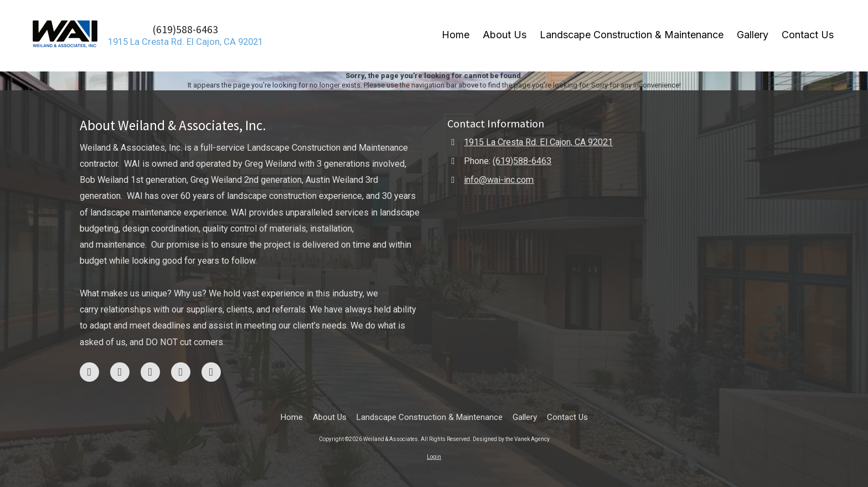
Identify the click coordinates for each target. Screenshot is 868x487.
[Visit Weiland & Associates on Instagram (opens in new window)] (120, 372)
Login (434, 457)
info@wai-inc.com (499, 180)
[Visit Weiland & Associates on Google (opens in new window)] (150, 372)
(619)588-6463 (185, 29)
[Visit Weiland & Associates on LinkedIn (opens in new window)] (211, 372)
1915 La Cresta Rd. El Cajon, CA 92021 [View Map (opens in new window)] (538, 142)
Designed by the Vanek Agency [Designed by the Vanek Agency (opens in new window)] (511, 439)
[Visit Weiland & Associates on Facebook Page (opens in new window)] (89, 372)
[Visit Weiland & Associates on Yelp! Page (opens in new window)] (181, 372)
